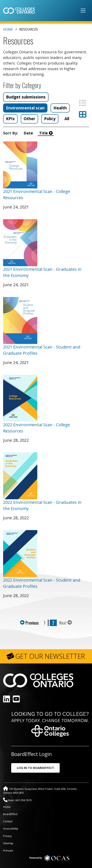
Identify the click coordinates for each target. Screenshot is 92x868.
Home (8, 29)
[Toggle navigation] (83, 11)
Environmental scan (25, 108)
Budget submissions (26, 97)
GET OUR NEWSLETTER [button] (50, 656)
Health (60, 108)
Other (29, 119)
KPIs (10, 119)
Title (46, 133)
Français (8, 850)
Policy (50, 119)
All (67, 119)
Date (29, 133)
